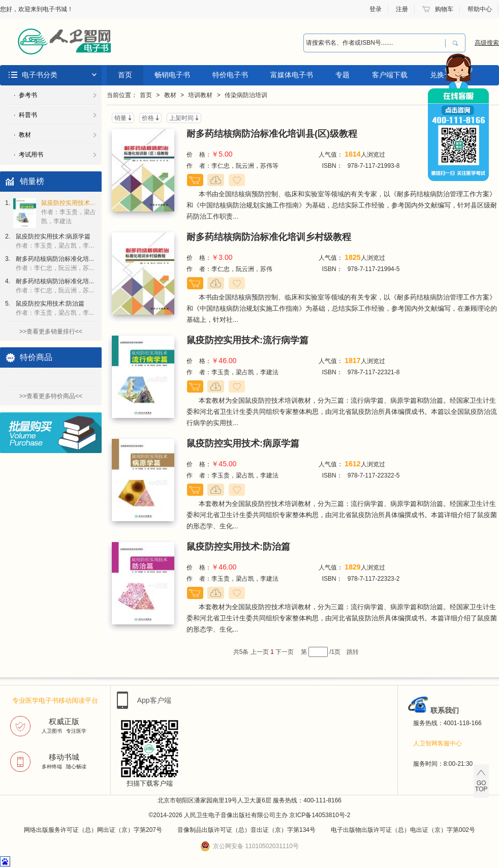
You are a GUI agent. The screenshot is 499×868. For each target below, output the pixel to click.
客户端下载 (390, 75)
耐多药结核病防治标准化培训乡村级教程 (269, 237)
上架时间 (181, 118)
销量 (120, 118)
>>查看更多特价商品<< (51, 396)
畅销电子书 (172, 75)
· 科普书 (25, 115)
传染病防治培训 (246, 95)
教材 (170, 95)
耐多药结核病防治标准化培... (55, 263)
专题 (342, 75)
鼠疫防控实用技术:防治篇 (55, 308)
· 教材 (22, 135)
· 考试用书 (28, 155)
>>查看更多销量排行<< (51, 332)
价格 (148, 118)
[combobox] (375, 43)
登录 (376, 9)
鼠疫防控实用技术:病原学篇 (55, 241)
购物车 (444, 9)
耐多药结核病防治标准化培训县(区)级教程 (272, 134)
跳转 (353, 652)
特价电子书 (230, 75)
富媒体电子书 (292, 75)
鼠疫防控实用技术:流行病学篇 (247, 340)
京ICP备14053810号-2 (320, 815)
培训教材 (200, 95)
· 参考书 (25, 95)
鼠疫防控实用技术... (69, 212)
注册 (402, 9)
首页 (125, 75)
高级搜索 (487, 43)
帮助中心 (480, 9)
